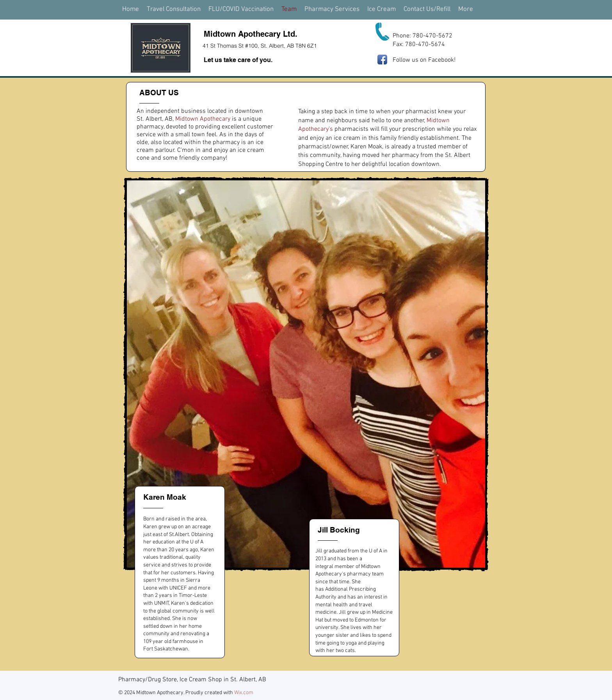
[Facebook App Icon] (382, 60)
